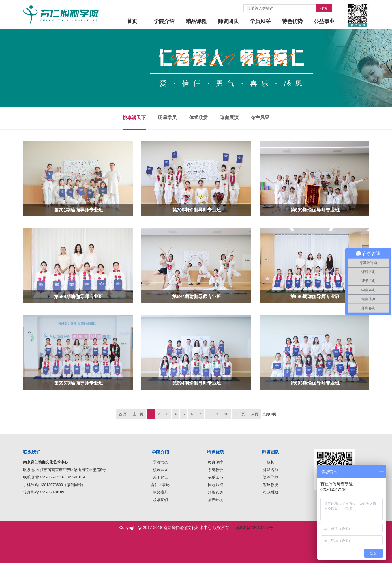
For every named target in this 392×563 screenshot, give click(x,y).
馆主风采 (260, 118)
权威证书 (215, 477)
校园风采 (160, 470)
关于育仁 (160, 477)
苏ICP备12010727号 (254, 528)
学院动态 (160, 462)
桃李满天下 (134, 118)
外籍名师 (271, 470)
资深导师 (271, 477)
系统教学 (215, 470)
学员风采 (260, 21)
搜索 (324, 8)
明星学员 (167, 118)
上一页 (138, 414)
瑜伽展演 (229, 118)
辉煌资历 (215, 492)
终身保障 (215, 462)
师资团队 (228, 21)
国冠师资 (215, 485)
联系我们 (160, 500)
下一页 (240, 414)
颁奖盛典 (160, 492)
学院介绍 (164, 21)
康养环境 (215, 500)
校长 (271, 462)
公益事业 (324, 21)
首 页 (123, 414)
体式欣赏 (198, 118)
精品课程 (196, 21)
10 (226, 414)
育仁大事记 (160, 485)
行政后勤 (271, 492)
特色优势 (292, 21)
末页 (255, 414)
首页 (132, 21)
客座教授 (271, 485)
